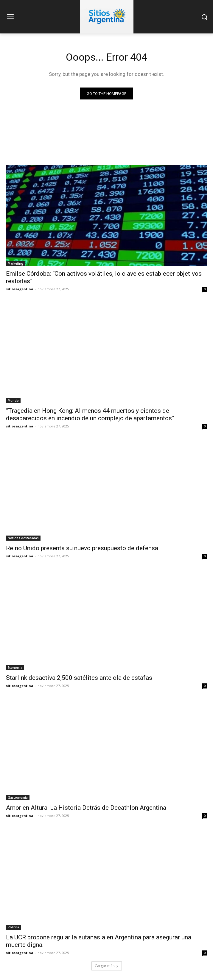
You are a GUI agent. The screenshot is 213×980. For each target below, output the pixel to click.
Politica (13, 927)
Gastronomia (18, 798)
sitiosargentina (20, 289)
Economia (15, 668)
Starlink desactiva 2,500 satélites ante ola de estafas (79, 678)
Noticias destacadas (23, 538)
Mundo (13, 401)
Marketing (15, 263)
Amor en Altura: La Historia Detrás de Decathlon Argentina (86, 808)
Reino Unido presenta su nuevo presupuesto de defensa (82, 548)
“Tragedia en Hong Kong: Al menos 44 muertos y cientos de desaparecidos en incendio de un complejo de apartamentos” (90, 414)
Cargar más (107, 966)
